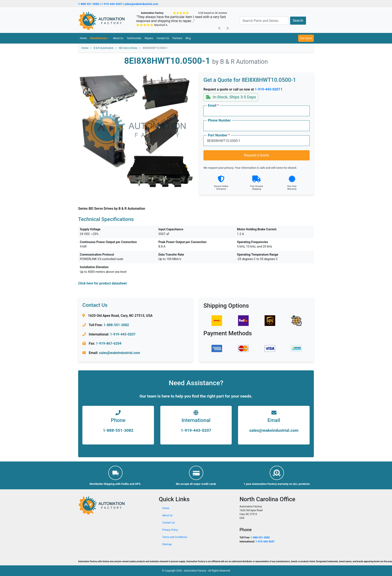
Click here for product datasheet (102, 283)
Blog (188, 38)
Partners (177, 38)
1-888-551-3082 (89, 4)
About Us (118, 38)
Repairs (149, 38)
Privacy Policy (170, 530)
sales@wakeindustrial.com (141, 4)
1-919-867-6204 (109, 343)
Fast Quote (306, 38)
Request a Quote (257, 155)
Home (83, 38)
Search (298, 21)
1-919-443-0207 (112, 4)
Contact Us (163, 38)
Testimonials (134, 38)
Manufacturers (99, 38)
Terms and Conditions (175, 537)
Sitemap (167, 544)
